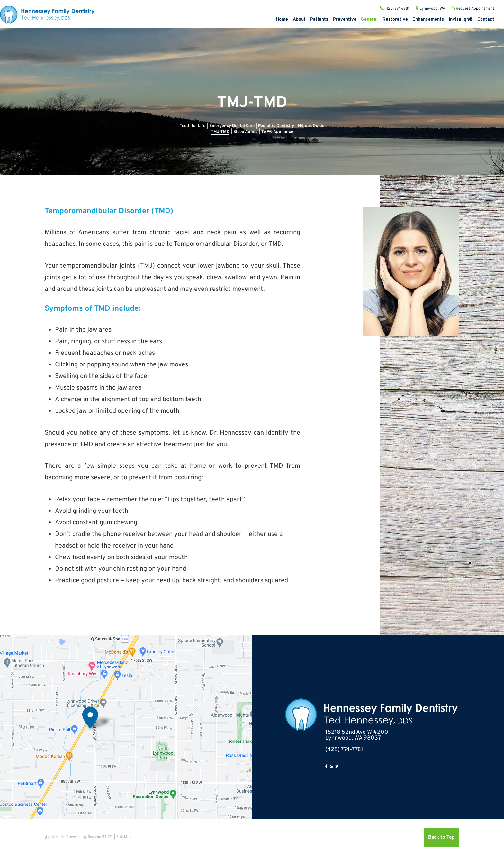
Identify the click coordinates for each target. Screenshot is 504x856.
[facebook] (326, 767)
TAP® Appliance (277, 132)
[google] (331, 767)
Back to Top (441, 838)
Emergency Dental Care (232, 126)
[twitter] (337, 767)
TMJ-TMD (220, 132)
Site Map (124, 837)
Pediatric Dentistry (276, 126)
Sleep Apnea (245, 132)
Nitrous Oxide (311, 126)
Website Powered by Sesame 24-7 (79, 837)
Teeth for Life (193, 126)
